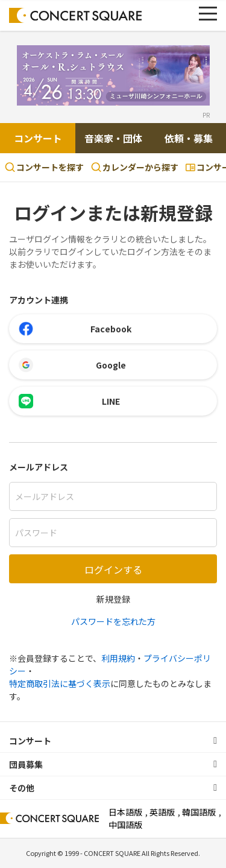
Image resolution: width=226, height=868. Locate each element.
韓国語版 (199, 812)
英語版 (162, 812)
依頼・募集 (189, 138)
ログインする (113, 569)
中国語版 (125, 825)
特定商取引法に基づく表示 (60, 683)
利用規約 (118, 658)
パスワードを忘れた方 (113, 621)
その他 (22, 788)
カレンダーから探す (135, 167)
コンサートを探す (44, 167)
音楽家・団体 (113, 138)
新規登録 (113, 599)
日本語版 (125, 812)
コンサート (38, 138)
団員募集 (26, 764)
